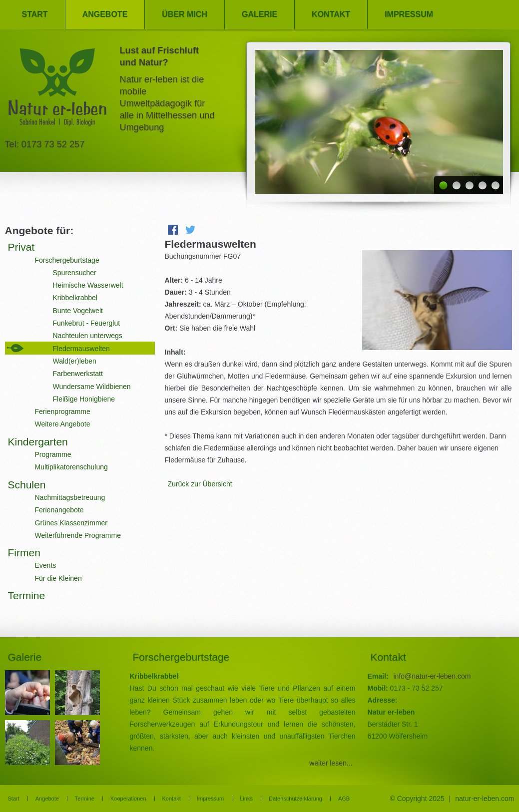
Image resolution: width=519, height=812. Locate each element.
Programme (53, 454)
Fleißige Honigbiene (84, 399)
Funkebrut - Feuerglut (87, 323)
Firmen (24, 553)
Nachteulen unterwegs (88, 336)
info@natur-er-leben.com (432, 676)
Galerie (259, 14)
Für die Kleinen (58, 578)
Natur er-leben (57, 90)
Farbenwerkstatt (78, 374)
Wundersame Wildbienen (92, 387)
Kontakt (331, 14)
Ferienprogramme (63, 411)
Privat (21, 247)
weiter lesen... (331, 763)
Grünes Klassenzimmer (71, 523)
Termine (27, 596)
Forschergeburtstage (67, 260)
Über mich (185, 14)
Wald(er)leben (75, 361)
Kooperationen (128, 799)
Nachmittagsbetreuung (70, 497)
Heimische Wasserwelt (88, 285)
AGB (344, 799)
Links (246, 799)
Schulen (27, 485)
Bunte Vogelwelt (78, 311)
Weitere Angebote (63, 424)
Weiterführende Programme (78, 535)
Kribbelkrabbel (75, 298)
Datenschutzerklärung (295, 799)
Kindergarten (38, 442)
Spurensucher (75, 273)
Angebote (105, 14)
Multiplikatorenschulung (71, 467)
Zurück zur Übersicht (200, 484)
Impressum (409, 14)
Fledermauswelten (81, 349)
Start (35, 14)
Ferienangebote (59, 510)
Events (46, 565)
